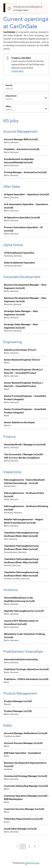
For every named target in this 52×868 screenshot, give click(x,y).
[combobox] (6, 99)
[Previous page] (17, 847)
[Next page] (35, 847)
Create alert (17, 71)
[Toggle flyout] (46, 98)
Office (8, 106)
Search (9, 85)
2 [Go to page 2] (29, 847)
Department (11, 96)
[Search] (26, 89)
